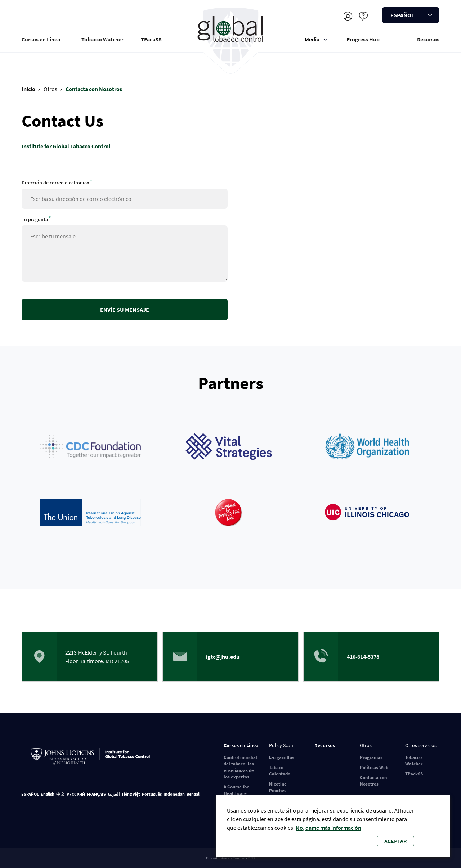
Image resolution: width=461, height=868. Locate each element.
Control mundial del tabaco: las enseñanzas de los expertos (240, 767)
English (48, 794)
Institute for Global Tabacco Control (66, 146)
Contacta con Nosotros (94, 89)
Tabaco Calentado (280, 771)
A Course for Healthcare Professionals (238, 793)
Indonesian (174, 794)
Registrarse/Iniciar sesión (348, 16)
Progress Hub (363, 39)
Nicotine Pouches (278, 787)
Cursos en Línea (41, 39)
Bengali (193, 794)
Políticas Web (374, 767)
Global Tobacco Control (231, 37)
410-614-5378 (363, 657)
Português (152, 794)
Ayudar (363, 16)
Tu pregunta (35, 219)
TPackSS (151, 39)
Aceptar (395, 841)
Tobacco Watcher (102, 39)
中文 (61, 794)
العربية (114, 794)
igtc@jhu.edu (223, 657)
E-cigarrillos (282, 757)
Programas (371, 757)
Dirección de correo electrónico (55, 183)
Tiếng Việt (131, 794)
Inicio (28, 89)
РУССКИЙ (76, 794)
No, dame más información (328, 828)
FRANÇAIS (96, 794)
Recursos (428, 39)
